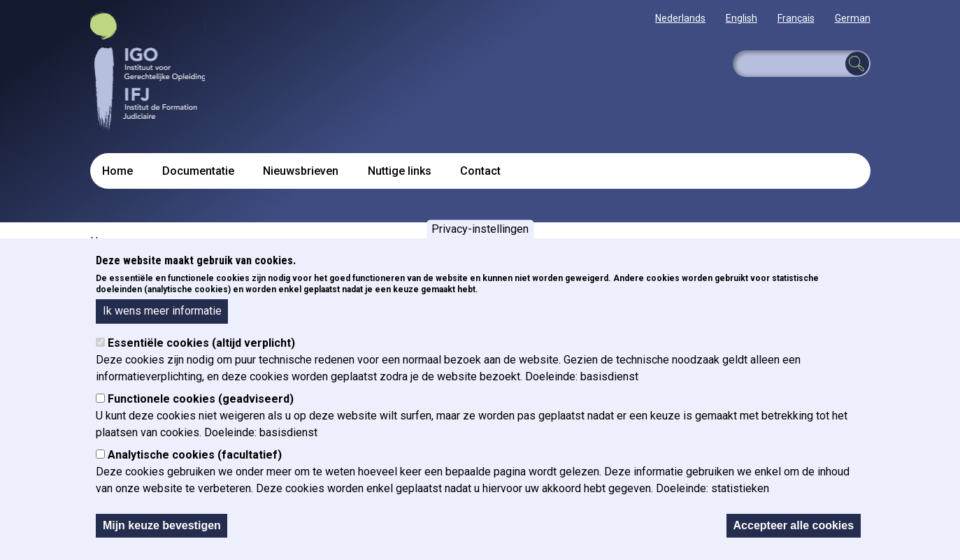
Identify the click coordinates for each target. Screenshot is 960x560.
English (742, 18)
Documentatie (198, 171)
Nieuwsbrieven (301, 171)
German (853, 18)
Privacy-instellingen (480, 230)
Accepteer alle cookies (794, 526)
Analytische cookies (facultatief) (195, 455)
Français (796, 18)
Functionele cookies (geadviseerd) (201, 400)
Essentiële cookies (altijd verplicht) (201, 344)
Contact (480, 171)
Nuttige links (400, 171)
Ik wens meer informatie (162, 312)
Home (117, 171)
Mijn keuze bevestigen (162, 526)
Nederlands (680, 18)
